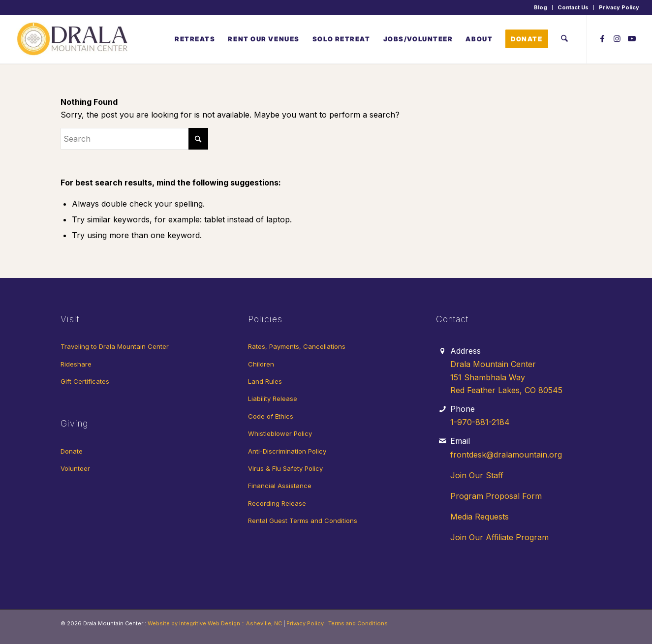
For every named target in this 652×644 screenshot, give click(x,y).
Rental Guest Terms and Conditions (303, 521)
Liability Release (273, 399)
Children (261, 364)
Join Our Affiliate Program (499, 537)
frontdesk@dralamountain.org (506, 455)
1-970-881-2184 (480, 422)
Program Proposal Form (496, 496)
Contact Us (573, 7)
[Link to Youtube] (632, 38)
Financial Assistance (280, 486)
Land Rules (265, 381)
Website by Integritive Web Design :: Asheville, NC (215, 623)
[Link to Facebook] (602, 38)
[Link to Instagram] (617, 38)
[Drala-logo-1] (73, 39)
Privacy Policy (619, 7)
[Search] (564, 39)
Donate (72, 451)
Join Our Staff (477, 475)
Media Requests (480, 517)
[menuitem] (541, 7)
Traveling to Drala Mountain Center (115, 346)
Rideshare (76, 364)
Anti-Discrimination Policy (287, 451)
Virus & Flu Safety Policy (285, 468)
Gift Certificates (85, 381)
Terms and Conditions (358, 623)
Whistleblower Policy (280, 433)
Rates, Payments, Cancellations (297, 346)
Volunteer (75, 468)
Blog (541, 7)
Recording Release (277, 503)
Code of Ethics (271, 416)
